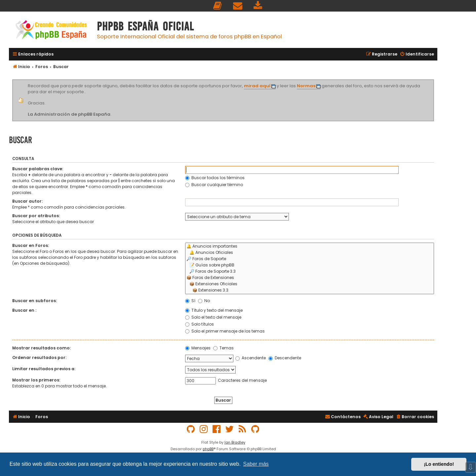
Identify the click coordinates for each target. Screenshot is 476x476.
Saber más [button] (256, 464)
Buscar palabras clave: (38, 169)
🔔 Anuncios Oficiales (310, 253)
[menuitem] (218, 6)
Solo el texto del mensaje (213, 317)
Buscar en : (24, 310)
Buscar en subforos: (35, 301)
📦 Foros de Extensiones (310, 278)
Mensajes (198, 348)
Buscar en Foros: (31, 245)
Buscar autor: (27, 201)
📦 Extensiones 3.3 (310, 290)
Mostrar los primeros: (36, 380)
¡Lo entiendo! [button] (439, 464)
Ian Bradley (235, 442)
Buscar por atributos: (36, 216)
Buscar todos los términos (215, 178)
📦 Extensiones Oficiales (310, 284)
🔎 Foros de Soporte (310, 259)
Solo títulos (199, 324)
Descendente (285, 358)
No (204, 301)
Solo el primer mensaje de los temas (225, 331)
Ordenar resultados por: (39, 357)
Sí (190, 301)
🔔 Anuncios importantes (310, 246)
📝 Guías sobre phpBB (310, 265)
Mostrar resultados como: (41, 348)
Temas (223, 348)
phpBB (208, 449)
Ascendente (251, 358)
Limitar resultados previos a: (44, 369)
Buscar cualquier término (214, 185)
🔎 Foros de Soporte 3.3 (310, 272)
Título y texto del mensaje (214, 310)
